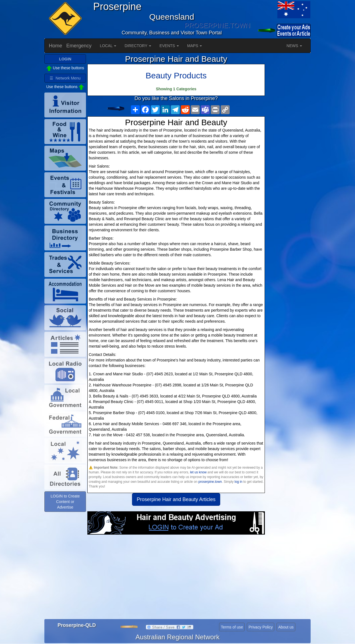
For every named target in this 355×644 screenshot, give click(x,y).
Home (55, 46)
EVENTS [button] (169, 46)
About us (286, 627)
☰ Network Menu (65, 78)
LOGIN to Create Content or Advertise (65, 502)
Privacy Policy (261, 627)
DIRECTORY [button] (138, 46)
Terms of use (232, 627)
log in (238, 482)
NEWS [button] (294, 46)
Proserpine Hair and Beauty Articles (176, 499)
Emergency (79, 46)
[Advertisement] (176, 579)
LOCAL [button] (108, 46)
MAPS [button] (195, 46)
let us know (198, 472)
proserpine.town (210, 482)
